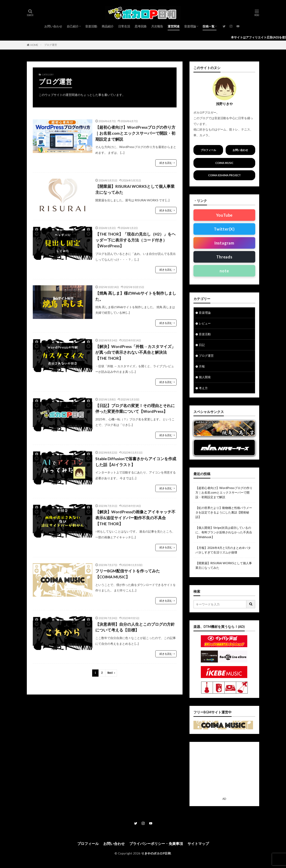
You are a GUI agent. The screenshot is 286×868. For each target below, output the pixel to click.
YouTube (224, 215)
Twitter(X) (224, 229)
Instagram (224, 243)
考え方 (203, 388)
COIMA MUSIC (224, 163)
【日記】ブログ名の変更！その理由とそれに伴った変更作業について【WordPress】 (135, 408)
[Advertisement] (224, 771)
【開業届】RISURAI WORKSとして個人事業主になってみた (135, 189)
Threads (224, 257)
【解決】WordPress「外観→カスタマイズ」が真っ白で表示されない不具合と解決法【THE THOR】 (135, 352)
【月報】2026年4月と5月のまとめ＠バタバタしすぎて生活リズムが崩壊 (223, 550)
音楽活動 (91, 26)
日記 (202, 345)
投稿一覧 (209, 26)
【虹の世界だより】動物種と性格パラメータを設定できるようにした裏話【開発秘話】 (224, 512)
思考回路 (141, 26)
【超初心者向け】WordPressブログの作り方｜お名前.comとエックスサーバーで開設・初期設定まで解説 (135, 133)
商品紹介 (108, 26)
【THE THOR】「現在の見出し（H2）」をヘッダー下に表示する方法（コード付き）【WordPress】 (135, 240)
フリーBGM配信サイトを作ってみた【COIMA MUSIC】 (128, 574)
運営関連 (174, 26)
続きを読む (166, 163)
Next (110, 673)
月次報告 (157, 26)
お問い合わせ (53, 26)
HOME (34, 45)
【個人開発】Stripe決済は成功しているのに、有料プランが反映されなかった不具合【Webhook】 (224, 532)
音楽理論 (190, 26)
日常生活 (124, 26)
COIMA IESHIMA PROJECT (224, 175)
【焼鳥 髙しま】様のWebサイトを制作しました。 (136, 296)
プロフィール (208, 150)
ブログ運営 (51, 45)
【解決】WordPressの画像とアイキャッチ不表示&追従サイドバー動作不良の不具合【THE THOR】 (135, 518)
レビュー (205, 323)
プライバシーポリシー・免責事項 (156, 844)
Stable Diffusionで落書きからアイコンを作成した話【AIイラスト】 (136, 462)
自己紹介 (73, 26)
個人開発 (205, 377)
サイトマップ (198, 844)
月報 (202, 366)
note (224, 271)
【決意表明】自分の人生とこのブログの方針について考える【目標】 (135, 627)
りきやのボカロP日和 (156, 853)
